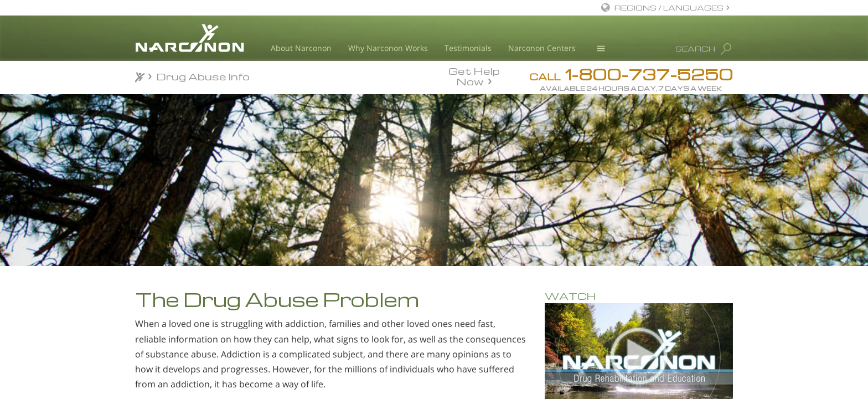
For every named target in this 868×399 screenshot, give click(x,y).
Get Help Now (474, 75)
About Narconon (301, 48)
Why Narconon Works (388, 48)
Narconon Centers (542, 48)
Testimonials (468, 48)
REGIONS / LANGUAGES (669, 7)
